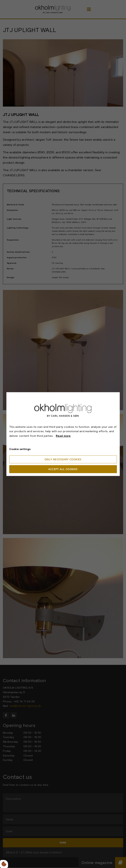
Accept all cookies (63, 469)
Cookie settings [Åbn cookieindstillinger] (20, 449)
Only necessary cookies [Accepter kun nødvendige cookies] (63, 459)
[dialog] (63, 434)
